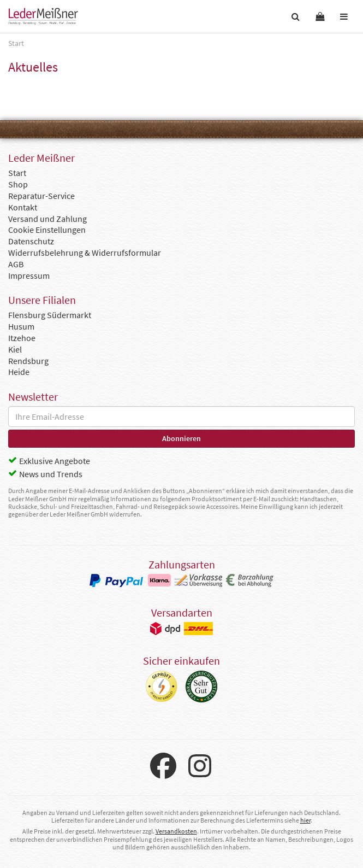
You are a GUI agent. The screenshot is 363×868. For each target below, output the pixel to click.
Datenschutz (31, 241)
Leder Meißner (43, 16)
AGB (16, 264)
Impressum (29, 275)
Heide (19, 372)
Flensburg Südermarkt (50, 315)
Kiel (15, 349)
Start (17, 173)
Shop (18, 184)
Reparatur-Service (41, 196)
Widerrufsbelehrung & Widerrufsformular (85, 253)
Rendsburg (28, 361)
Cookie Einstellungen (47, 230)
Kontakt (23, 207)
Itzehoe (22, 338)
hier (305, 820)
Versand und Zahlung (47, 219)
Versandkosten (176, 831)
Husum (21, 326)
